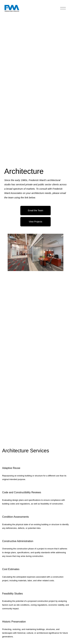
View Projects (35, 222)
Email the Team (35, 210)
